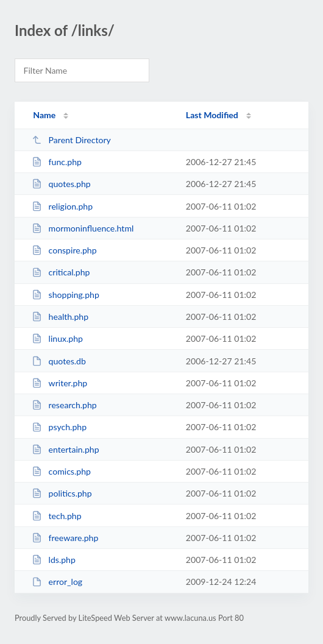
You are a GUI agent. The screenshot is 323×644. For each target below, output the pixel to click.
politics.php (62, 493)
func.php (57, 162)
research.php (64, 405)
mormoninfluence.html (83, 228)
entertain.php (65, 449)
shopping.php (66, 295)
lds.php (54, 560)
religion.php (62, 206)
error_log (57, 582)
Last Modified (212, 115)
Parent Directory (71, 140)
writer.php (59, 383)
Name (44, 115)
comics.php (61, 471)
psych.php (59, 427)
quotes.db (59, 361)
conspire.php (64, 250)
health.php (60, 317)
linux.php (57, 338)
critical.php (61, 272)
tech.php (56, 516)
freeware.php (65, 538)
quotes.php (61, 184)
